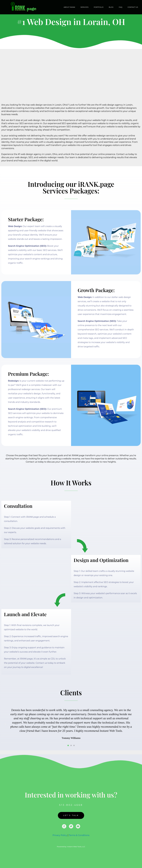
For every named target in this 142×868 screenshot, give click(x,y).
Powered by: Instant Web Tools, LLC (71, 847)
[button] (5, 724)
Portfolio (99, 7)
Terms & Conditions (79, 835)
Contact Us (133, 7)
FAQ (121, 7)
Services (85, 7)
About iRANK (69, 7)
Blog (111, 7)
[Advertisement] (71, 69)
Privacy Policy (60, 835)
